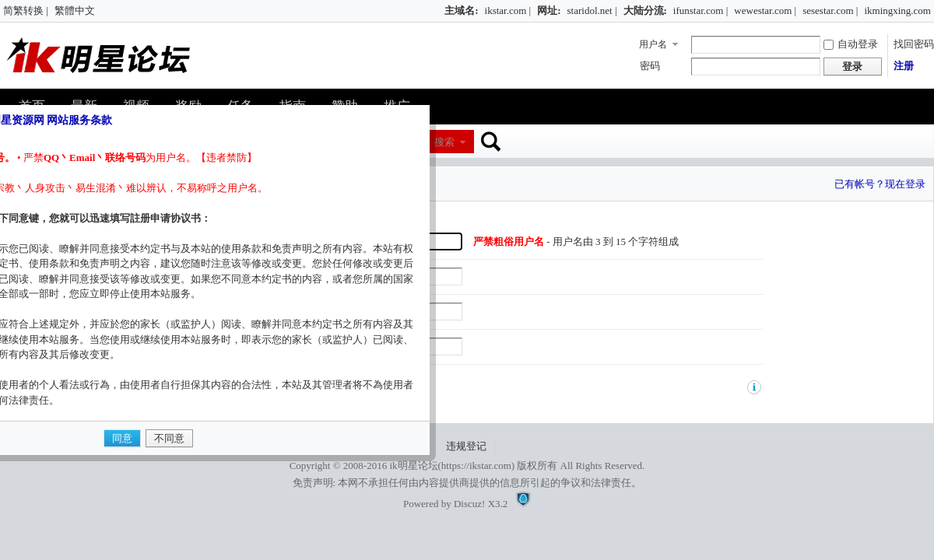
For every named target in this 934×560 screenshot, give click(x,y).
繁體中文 (75, 10)
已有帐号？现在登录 (880, 184)
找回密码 (914, 44)
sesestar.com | (830, 10)
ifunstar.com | (700, 10)
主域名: (461, 10)
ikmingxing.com (897, 10)
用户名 (653, 44)
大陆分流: (645, 10)
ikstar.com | (508, 10)
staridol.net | (592, 10)
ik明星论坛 (413, 465)
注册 (904, 66)
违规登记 (466, 446)
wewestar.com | (765, 10)
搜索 (444, 142)
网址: (549, 10)
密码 (650, 66)
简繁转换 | (26, 10)
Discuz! (469, 504)
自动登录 (851, 44)
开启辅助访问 (437, 11)
